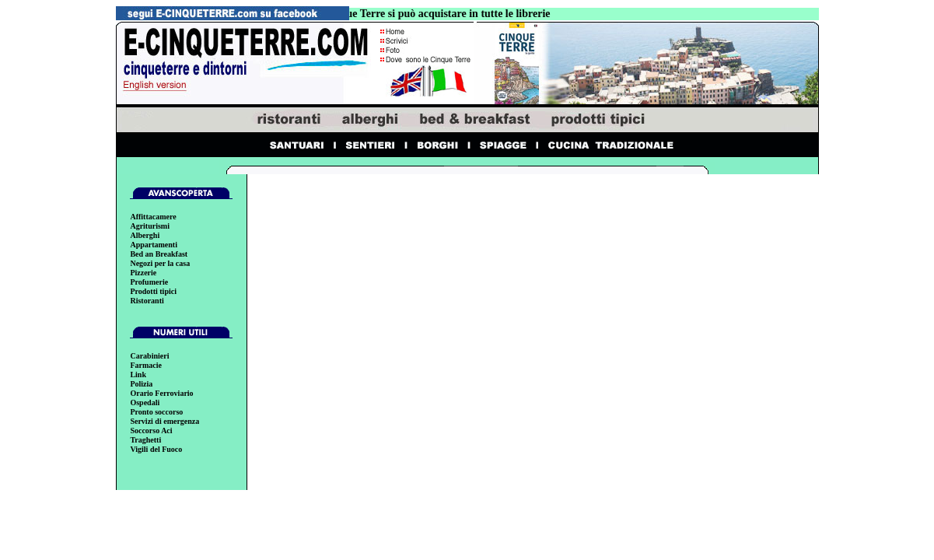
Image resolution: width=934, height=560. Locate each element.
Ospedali (145, 402)
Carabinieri (149, 356)
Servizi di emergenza (164, 421)
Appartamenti (154, 245)
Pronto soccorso (156, 412)
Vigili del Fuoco (156, 449)
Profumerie (149, 282)
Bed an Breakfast (159, 254)
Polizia (141, 384)
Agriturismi (150, 226)
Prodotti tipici (153, 291)
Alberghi (145, 235)
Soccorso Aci (151, 430)
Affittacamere (153, 217)
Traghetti (145, 440)
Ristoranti (147, 301)
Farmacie (146, 365)
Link (138, 374)
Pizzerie (143, 273)
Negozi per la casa (160, 263)
